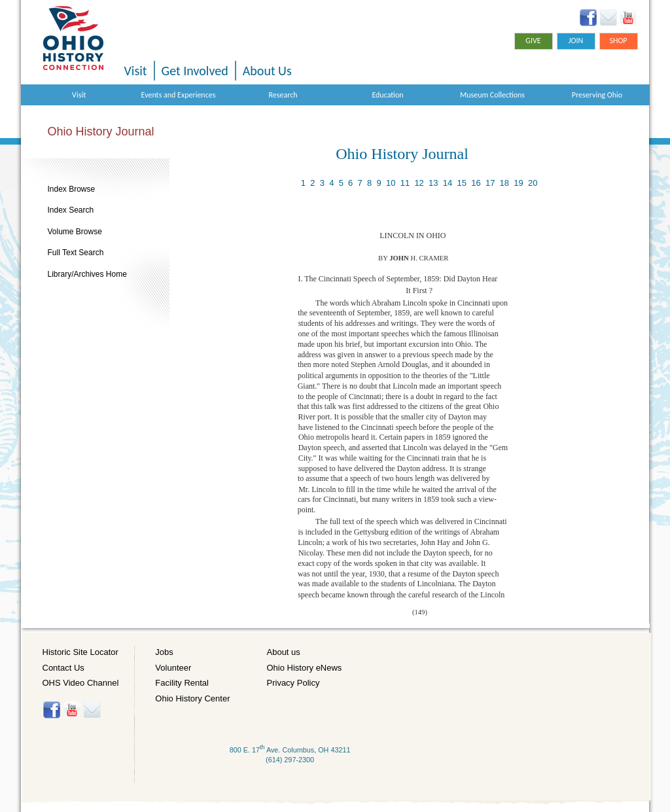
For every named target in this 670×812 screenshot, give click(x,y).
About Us (267, 71)
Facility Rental (182, 683)
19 (518, 183)
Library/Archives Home (87, 274)
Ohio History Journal (101, 132)
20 (533, 183)
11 (405, 183)
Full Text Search (76, 253)
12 (419, 183)
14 (448, 183)
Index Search (71, 210)
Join (576, 41)
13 (433, 183)
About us (284, 652)
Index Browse (72, 189)
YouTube (628, 18)
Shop (618, 41)
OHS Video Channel (81, 683)
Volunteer (173, 668)
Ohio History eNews (305, 668)
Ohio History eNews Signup (608, 18)
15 (462, 183)
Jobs (164, 652)
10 (391, 183)
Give (533, 41)
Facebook (589, 18)
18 (504, 183)
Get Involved (195, 71)
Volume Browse (75, 232)
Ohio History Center (192, 698)
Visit (136, 71)
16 (476, 183)
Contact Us (63, 668)
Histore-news (92, 710)
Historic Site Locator (80, 652)
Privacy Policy (293, 683)
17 (490, 183)
